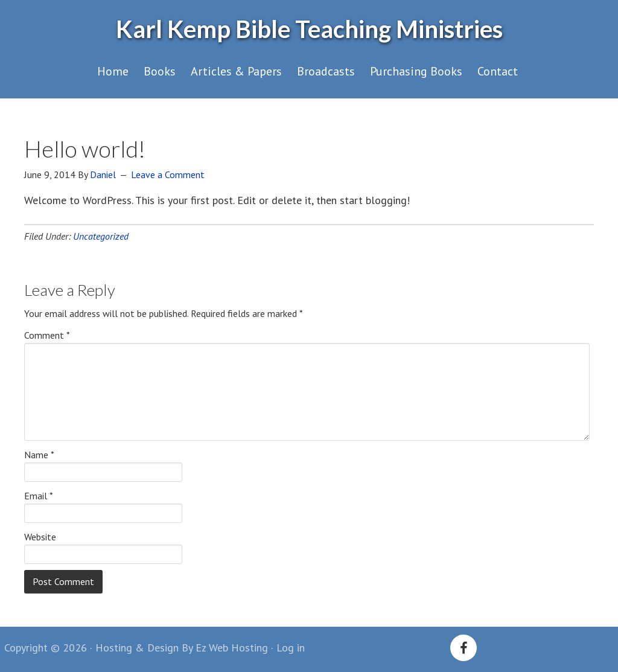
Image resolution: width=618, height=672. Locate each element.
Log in (291, 648)
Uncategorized (101, 236)
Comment (47, 335)
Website (40, 537)
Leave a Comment (168, 174)
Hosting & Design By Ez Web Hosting (182, 648)
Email (39, 496)
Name (39, 455)
